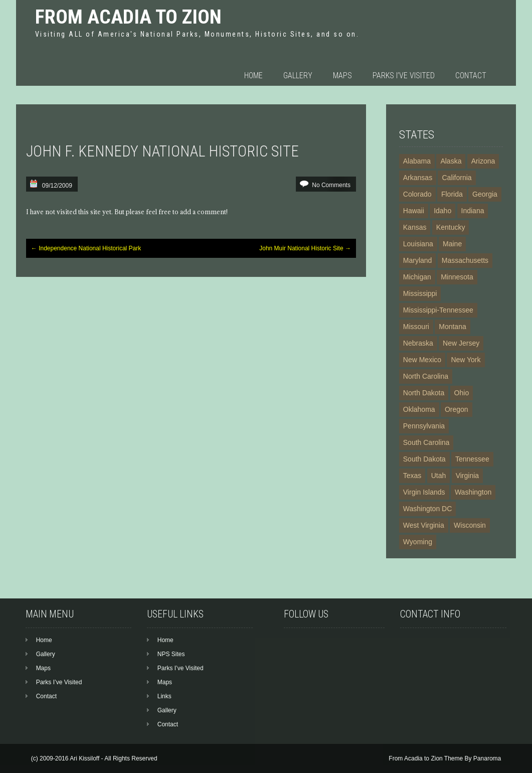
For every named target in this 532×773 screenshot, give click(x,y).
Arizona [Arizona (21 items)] (483, 161)
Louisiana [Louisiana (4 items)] (418, 244)
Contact (471, 75)
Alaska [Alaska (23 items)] (451, 161)
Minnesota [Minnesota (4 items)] (457, 277)
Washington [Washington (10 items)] (473, 492)
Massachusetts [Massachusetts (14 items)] (465, 260)
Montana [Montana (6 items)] (452, 327)
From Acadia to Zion (128, 17)
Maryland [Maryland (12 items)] (418, 260)
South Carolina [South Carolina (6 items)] (426, 442)
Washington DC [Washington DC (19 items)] (428, 509)
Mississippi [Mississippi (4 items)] (420, 293)
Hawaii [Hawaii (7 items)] (414, 211)
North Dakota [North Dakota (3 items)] (424, 393)
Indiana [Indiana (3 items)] (473, 211)
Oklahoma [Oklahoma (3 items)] (419, 409)
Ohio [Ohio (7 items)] (462, 393)
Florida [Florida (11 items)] (452, 194)
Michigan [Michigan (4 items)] (417, 277)
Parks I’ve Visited (404, 75)
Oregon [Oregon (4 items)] (457, 409)
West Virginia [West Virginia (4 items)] (424, 525)
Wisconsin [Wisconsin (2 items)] (470, 525)
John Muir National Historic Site (305, 248)
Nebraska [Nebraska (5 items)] (418, 343)
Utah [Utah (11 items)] (439, 476)
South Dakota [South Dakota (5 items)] (424, 459)
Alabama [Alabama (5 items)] (417, 161)
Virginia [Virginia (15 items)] (467, 476)
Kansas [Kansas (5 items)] (415, 227)
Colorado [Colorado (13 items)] (417, 194)
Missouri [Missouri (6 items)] (416, 327)
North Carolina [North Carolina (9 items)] (426, 376)
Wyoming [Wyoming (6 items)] (418, 542)
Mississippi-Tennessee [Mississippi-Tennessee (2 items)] (438, 310)
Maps (342, 75)
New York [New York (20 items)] (466, 360)
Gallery (298, 75)
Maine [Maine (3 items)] (452, 244)
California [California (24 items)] (457, 178)
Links (164, 696)
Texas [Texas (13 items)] (412, 476)
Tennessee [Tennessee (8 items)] (472, 459)
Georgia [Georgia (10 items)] (485, 194)
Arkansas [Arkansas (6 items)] (418, 178)
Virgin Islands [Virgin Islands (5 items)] (424, 492)
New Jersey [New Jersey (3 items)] (461, 343)
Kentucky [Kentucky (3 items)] (451, 227)
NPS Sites (171, 654)
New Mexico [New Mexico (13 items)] (422, 360)
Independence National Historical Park (86, 248)
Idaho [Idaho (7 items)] (442, 211)
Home (253, 75)
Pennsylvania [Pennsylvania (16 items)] (424, 426)
